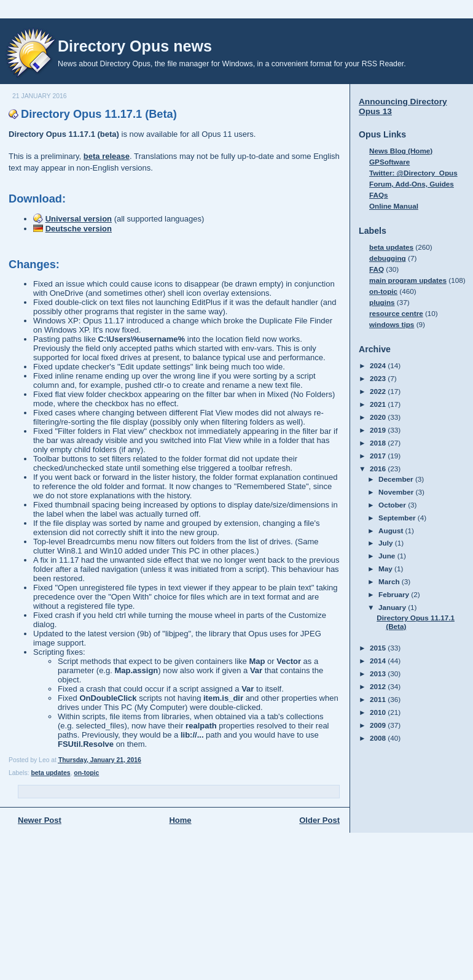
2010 (379, 712)
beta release (107, 156)
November (397, 492)
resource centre (396, 313)
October (393, 505)
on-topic (86, 773)
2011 (379, 699)
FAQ (377, 269)
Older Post (319, 820)
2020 (379, 417)
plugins (382, 302)
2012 (379, 686)
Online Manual (394, 206)
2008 (379, 738)
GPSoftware (389, 162)
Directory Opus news (135, 46)
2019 (379, 430)
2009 (379, 725)
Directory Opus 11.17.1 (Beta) (99, 114)
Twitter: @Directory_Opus (413, 173)
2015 (379, 648)
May (386, 569)
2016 (379, 469)
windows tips (392, 324)
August (392, 531)
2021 (379, 404)
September (398, 518)
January (393, 607)
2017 (379, 456)
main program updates (408, 280)
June (388, 556)
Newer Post (40, 820)
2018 (379, 443)
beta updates (50, 773)
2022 (379, 391)
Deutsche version (79, 229)
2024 (379, 365)
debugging (388, 258)
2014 (379, 661)
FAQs (379, 195)
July (387, 543)
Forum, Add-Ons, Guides (412, 184)
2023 (379, 378)
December (397, 479)
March (390, 581)
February (395, 594)
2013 (379, 673)
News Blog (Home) (401, 151)
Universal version (79, 219)
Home (180, 820)
